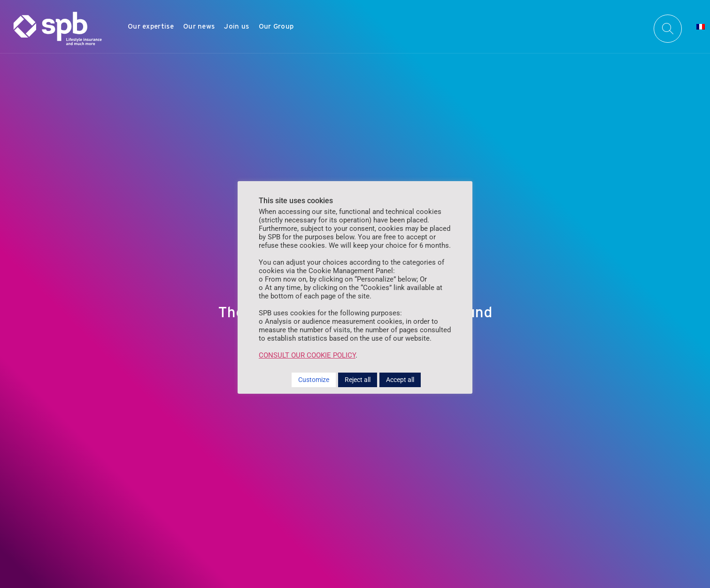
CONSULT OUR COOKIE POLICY (307, 355)
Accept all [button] (400, 380)
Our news (199, 26)
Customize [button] (314, 380)
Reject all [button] (358, 380)
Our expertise (151, 26)
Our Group (276, 26)
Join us (236, 26)
